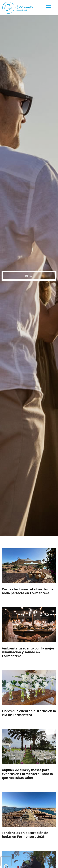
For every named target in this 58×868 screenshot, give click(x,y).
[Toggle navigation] (48, 9)
